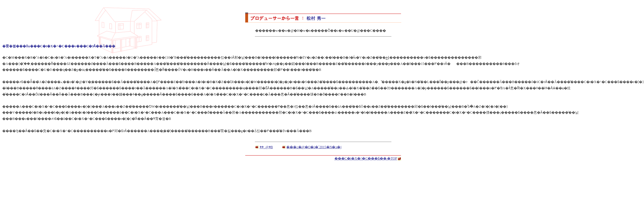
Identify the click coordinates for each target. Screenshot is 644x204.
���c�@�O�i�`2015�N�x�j (314, 147)
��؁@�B (266, 147)
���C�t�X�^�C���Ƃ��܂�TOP (366, 158)
